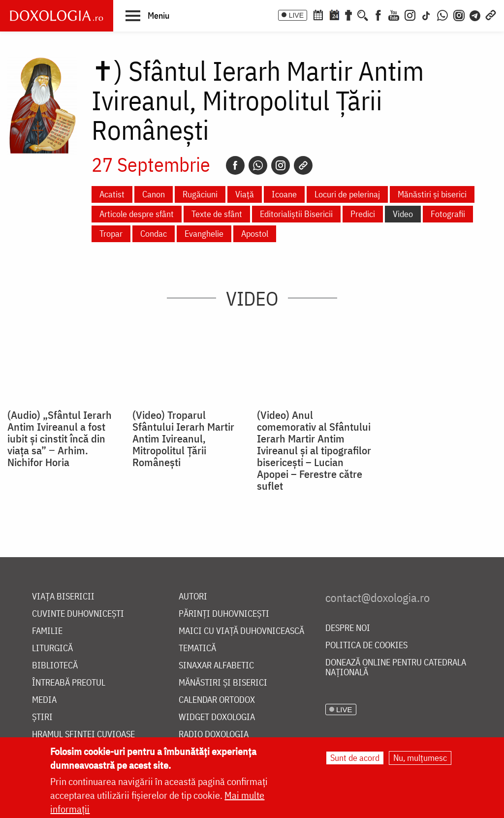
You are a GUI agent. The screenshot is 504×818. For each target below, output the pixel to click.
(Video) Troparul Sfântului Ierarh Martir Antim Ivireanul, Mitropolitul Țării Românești (183, 439)
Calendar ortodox (217, 700)
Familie (47, 631)
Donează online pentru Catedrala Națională (396, 668)
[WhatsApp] (442, 14)
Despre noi (348, 628)
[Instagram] (410, 14)
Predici (363, 214)
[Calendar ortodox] (318, 14)
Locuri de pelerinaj (347, 194)
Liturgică (52, 648)
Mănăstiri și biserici (432, 194)
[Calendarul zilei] (334, 14)
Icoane (284, 194)
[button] (147, 15)
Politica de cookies (366, 645)
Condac (154, 234)
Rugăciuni (200, 194)
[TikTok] (426, 14)
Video (403, 214)
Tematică (197, 648)
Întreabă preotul (69, 683)
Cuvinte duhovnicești (78, 614)
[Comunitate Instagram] (459, 14)
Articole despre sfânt (137, 214)
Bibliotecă (55, 666)
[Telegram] (475, 14)
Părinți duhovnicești (224, 614)
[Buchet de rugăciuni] (348, 14)
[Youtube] (394, 14)
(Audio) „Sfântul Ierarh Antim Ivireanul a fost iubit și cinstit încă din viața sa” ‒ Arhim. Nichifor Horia (60, 439)
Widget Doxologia (217, 717)
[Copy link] (303, 165)
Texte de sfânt (217, 214)
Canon (154, 194)
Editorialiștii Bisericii (296, 214)
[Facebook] (378, 14)
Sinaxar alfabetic (216, 666)
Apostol (255, 234)
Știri (42, 717)
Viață (245, 194)
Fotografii (448, 214)
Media (44, 700)
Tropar (111, 234)
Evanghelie (204, 234)
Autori (193, 597)
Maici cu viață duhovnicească (241, 631)
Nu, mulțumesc (420, 758)
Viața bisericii (63, 597)
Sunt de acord (355, 758)
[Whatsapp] (258, 165)
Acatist (112, 194)
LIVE (296, 15)
